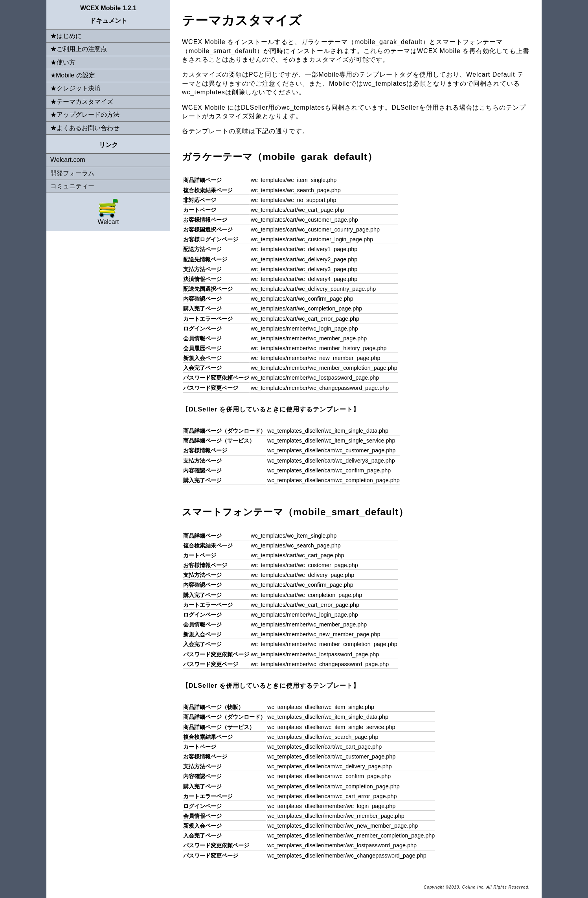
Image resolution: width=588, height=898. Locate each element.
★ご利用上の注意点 (79, 49)
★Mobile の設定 (73, 75)
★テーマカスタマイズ (82, 102)
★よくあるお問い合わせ (85, 128)
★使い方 (63, 62)
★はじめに (66, 36)
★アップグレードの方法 (85, 115)
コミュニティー (72, 186)
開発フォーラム (72, 173)
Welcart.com (68, 160)
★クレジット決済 (75, 88)
